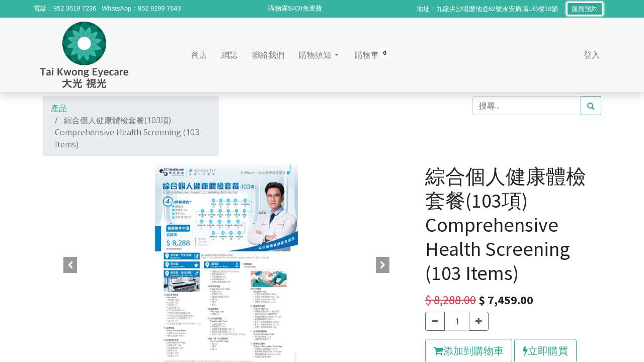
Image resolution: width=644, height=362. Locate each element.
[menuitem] (201, 55)
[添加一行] (479, 321)
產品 (59, 108)
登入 (589, 55)
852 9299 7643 (159, 8)
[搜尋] (591, 106)
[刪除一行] (435, 321)
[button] (70, 265)
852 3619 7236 (75, 8)
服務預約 (585, 9)
